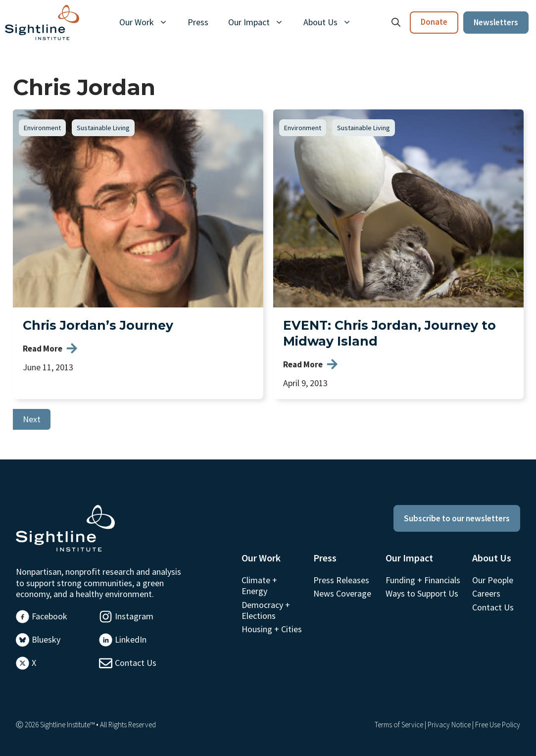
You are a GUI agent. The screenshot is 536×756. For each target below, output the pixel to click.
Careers (486, 593)
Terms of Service (399, 725)
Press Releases (341, 580)
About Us (332, 22)
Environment (42, 128)
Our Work (148, 22)
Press (198, 22)
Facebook (49, 616)
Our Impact (261, 22)
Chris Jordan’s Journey (98, 325)
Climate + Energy (259, 585)
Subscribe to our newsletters (457, 518)
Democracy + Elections (266, 610)
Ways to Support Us (422, 593)
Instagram (134, 616)
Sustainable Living (103, 128)
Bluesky (46, 639)
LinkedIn (131, 639)
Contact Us (136, 663)
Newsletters (496, 22)
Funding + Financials (423, 580)
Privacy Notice (449, 725)
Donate (434, 22)
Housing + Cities (272, 629)
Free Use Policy (498, 725)
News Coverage (342, 593)
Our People (493, 580)
